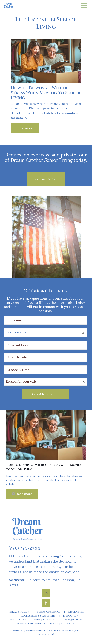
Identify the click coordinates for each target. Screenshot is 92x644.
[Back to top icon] (46, 593)
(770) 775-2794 (24, 548)
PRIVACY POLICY (19, 612)
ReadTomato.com (36, 630)
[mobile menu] (84, 6)
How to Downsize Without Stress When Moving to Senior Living (46, 93)
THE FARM (49, 620)
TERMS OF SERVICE (49, 612)
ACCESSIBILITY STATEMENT (38, 616)
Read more (25, 128)
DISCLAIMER (76, 612)
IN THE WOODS (31, 620)
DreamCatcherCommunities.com (34, 624)
